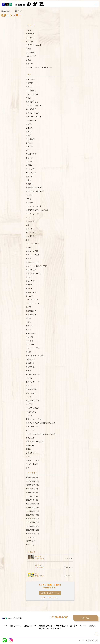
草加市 (28, 371)
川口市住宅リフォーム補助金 (37, 210)
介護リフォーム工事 (34, 206)
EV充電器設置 (31, 154)
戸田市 (28, 329)
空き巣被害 (30, 221)
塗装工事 (29, 386)
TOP (6, 626)
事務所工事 (30, 438)
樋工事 (28, 397)
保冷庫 (28, 449)
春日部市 (29, 277)
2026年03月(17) (32, 481)
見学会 (28, 49)
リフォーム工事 (32, 94)
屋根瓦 (28, 457)
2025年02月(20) (32, 530)
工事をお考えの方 (61, 626)
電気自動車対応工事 (34, 117)
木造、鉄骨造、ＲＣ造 (35, 356)
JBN (27, 240)
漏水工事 (29, 296)
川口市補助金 (31, 52)
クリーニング (31, 393)
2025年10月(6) (32, 500)
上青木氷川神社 (32, 300)
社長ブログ (30, 38)
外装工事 (29, 87)
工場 (28, 225)
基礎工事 (29, 404)
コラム (28, 60)
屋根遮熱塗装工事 (33, 408)
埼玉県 (28, 352)
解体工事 (29, 128)
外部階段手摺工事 (33, 374)
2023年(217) (31, 541)
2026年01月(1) (32, 489)
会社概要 (92, 626)
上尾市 (28, 180)
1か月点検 (30, 344)
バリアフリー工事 (33, 348)
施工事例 (74, 626)
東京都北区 (30, 139)
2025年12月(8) (32, 493)
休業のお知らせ (32, 102)
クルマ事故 (30, 367)
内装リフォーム (16, 626)
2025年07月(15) (32, 511)
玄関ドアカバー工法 (34, 419)
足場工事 (29, 415)
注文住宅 (29, 337)
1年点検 (29, 378)
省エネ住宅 (30, 281)
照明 (28, 468)
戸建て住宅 (30, 79)
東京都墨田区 (31, 109)
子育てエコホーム (33, 303)
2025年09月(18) (32, 504)
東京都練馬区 (31, 120)
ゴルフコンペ (31, 173)
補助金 (28, 30)
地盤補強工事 (31, 311)
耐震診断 (29, 288)
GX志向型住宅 (31, 389)
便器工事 (29, 158)
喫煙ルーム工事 (32, 427)
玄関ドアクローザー (34, 382)
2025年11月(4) (32, 496)
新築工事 (29, 147)
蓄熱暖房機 (30, 363)
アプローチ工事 (32, 251)
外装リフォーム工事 (34, 45)
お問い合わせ (44, 628)
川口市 (28, 322)
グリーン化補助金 (33, 244)
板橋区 (28, 247)
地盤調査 (29, 165)
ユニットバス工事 (33, 255)
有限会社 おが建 (6, 11)
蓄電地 (28, 98)
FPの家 (29, 199)
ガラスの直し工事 (33, 400)
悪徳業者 (29, 184)
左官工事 (29, 326)
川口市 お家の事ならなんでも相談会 (41, 434)
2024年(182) (31, 537)
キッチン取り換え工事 (35, 191)
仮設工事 (29, 176)
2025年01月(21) (32, 534)
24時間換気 (30, 359)
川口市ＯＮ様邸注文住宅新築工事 (39, 67)
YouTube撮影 (31, 56)
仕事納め (29, 285)
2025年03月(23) (32, 526)
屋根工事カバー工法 (34, 274)
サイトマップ (56, 628)
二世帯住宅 (30, 236)
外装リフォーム (30, 626)
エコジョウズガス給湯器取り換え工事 (41, 423)
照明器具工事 (31, 453)
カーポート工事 (32, 464)
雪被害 (28, 307)
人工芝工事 (30, 430)
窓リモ (28, 218)
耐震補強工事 (31, 315)
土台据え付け (31, 412)
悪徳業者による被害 (34, 188)
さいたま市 (30, 169)
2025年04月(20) (32, 522)
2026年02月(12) (32, 485)
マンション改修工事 (35, 105)
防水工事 (29, 143)
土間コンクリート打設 (35, 442)
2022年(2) (30, 545)
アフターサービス (33, 214)
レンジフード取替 (33, 460)
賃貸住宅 (29, 341)
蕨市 (28, 150)
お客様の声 (30, 34)
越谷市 (28, 259)
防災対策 (29, 161)
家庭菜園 (29, 203)
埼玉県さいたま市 (33, 262)
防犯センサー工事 (33, 113)
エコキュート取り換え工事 (36, 266)
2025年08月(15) (32, 508)
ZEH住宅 (29, 195)
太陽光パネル (31, 333)
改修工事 (29, 229)
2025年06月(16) (32, 515)
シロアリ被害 (31, 270)
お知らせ (29, 64)
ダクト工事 (30, 232)
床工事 (28, 318)
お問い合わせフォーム (50, 593)
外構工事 (29, 124)
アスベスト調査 (32, 292)
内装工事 (29, 83)
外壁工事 (29, 41)
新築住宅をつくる (46, 626)
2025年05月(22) (32, 519)
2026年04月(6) (32, 478)
